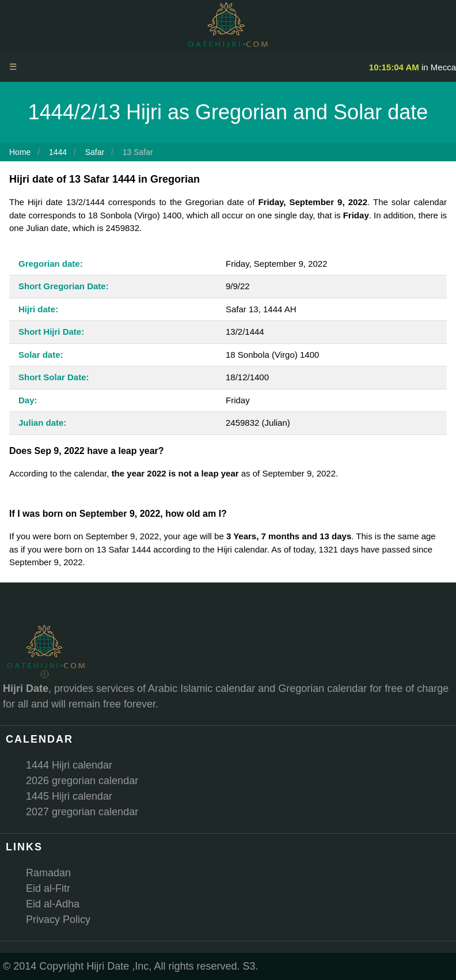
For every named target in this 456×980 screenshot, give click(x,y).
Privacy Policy (58, 920)
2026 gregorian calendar (82, 781)
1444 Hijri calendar (69, 765)
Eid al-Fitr (48, 888)
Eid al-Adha (53, 904)
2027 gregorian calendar (82, 812)
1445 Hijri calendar (69, 796)
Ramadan (48, 873)
